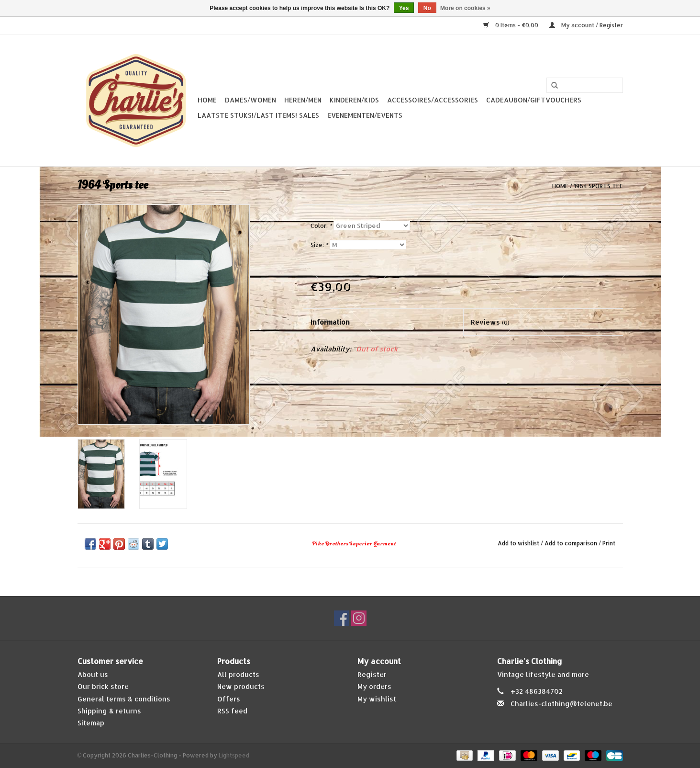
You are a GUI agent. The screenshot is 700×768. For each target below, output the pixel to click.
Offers (229, 699)
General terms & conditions (124, 699)
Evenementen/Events (365, 115)
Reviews (490, 322)
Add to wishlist (518, 543)
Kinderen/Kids (354, 100)
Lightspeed (234, 755)
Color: (321, 226)
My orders (374, 686)
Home (207, 100)
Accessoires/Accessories (433, 100)
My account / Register (586, 25)
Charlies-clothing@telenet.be (561, 704)
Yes (404, 8)
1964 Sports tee (598, 186)
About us (93, 674)
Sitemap (91, 723)
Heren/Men (303, 100)
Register (372, 674)
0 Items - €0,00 (511, 25)
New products (241, 686)
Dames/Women (250, 100)
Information (330, 322)
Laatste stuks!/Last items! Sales (258, 115)
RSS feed (232, 711)
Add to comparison (572, 543)
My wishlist (377, 699)
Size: (319, 245)
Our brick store (103, 686)
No (427, 8)
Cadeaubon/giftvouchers (534, 100)
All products (238, 674)
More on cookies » (465, 8)
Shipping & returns (109, 711)
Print (609, 543)
